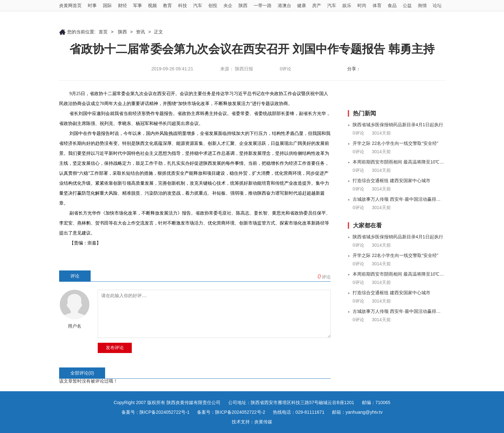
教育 (167, 5)
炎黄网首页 (70, 5)
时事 (92, 5)
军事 (138, 5)
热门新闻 (364, 113)
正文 (158, 32)
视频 (152, 5)
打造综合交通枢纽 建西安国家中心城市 (392, 181)
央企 (228, 5)
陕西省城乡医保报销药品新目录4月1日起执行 (398, 125)
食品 (392, 5)
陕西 (243, 5)
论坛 (437, 5)
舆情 (422, 5)
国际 (107, 5)
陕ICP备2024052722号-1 (165, 412)
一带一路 (263, 5)
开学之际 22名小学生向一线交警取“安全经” (396, 143)
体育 (377, 5)
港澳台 (284, 5)
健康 (301, 5)
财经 (122, 5)
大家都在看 (367, 225)
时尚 (362, 5)
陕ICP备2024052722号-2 (240, 412)
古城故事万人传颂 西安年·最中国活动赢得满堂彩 (399, 199)
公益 (407, 5)
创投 (213, 5)
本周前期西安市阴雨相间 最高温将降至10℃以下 (399, 162)
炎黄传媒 (263, 422)
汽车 (198, 5)
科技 (183, 5)
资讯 (140, 32)
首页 (103, 32)
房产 (317, 5)
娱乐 (347, 5)
